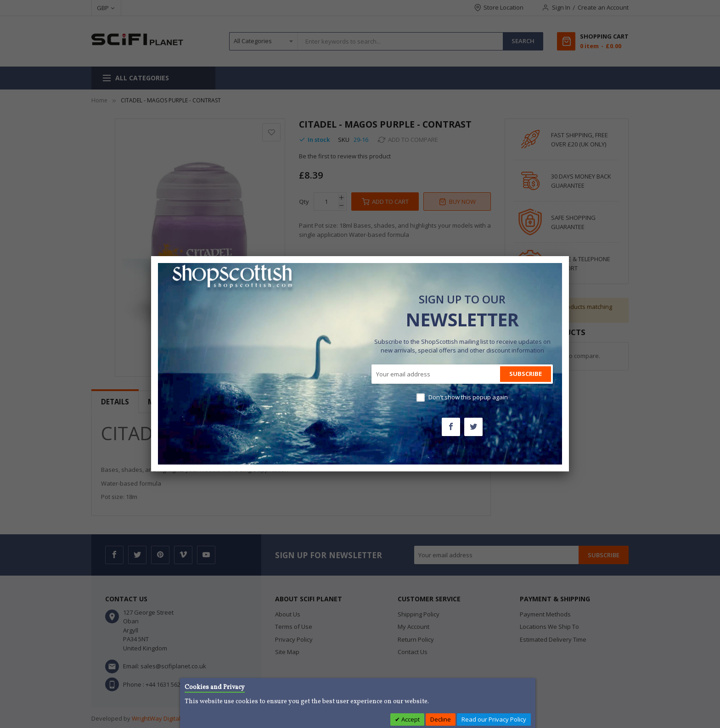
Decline (441, 719)
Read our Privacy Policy (494, 719)
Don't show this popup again (468, 397)
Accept (410, 719)
